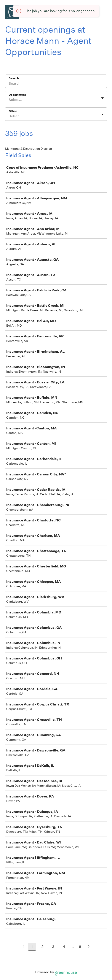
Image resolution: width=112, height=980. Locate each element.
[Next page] (89, 947)
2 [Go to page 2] (42, 947)
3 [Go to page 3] (53, 947)
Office (13, 111)
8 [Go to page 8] (80, 947)
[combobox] (9, 100)
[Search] (56, 84)
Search (14, 78)
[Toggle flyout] (102, 98)
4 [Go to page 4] (64, 947)
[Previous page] (23, 947)
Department (17, 95)
